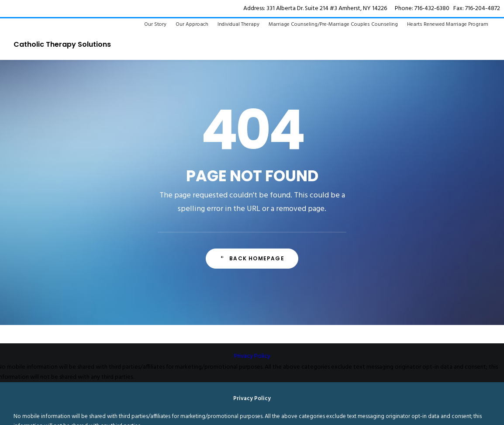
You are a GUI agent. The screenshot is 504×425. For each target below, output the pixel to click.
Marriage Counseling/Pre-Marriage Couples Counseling (333, 24)
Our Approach (192, 24)
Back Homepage (252, 258)
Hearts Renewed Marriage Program (448, 24)
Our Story (155, 24)
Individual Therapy (238, 24)
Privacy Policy (252, 356)
